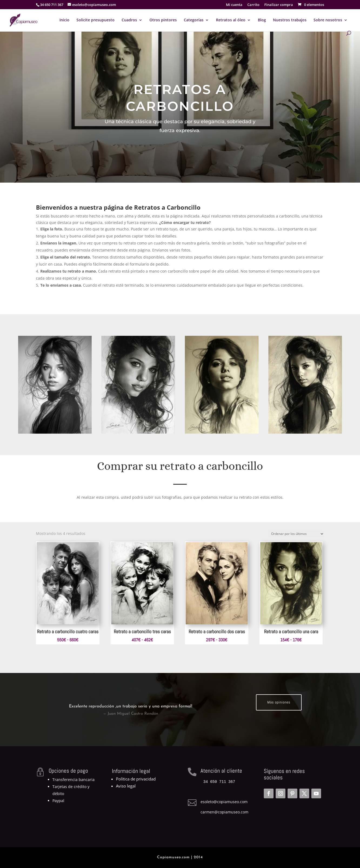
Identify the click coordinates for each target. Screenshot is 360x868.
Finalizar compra (279, 5)
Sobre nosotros (328, 20)
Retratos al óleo (231, 20)
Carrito (253, 5)
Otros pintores (163, 20)
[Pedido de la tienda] (296, 534)
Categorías (194, 20)
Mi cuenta (234, 5)
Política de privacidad (136, 779)
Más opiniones (279, 702)
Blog (262, 20)
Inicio (64, 20)
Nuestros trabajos (290, 20)
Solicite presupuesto (96, 20)
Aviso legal (126, 786)
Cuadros (129, 20)
